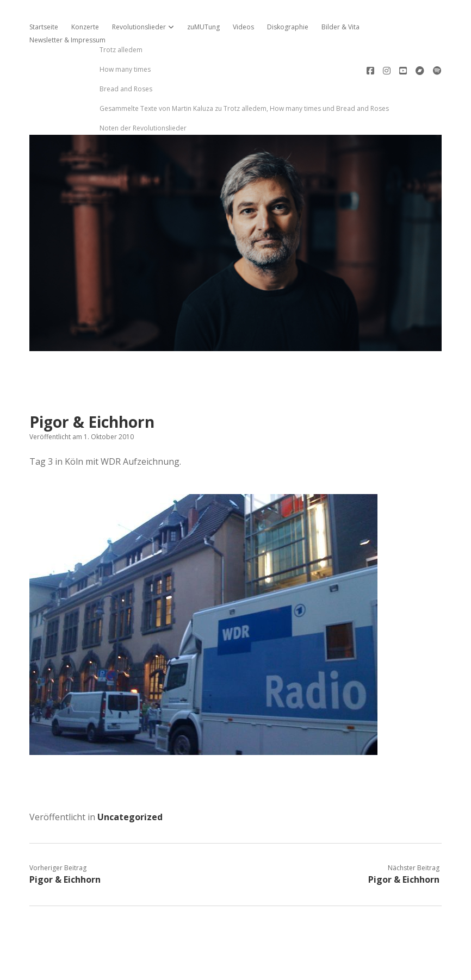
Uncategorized (130, 780)
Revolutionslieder (139, 27)
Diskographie (288, 27)
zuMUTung (203, 27)
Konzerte (85, 27)
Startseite (44, 27)
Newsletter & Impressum (67, 40)
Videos (243, 27)
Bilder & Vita (340, 27)
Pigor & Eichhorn (65, 842)
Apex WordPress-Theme (201, 968)
